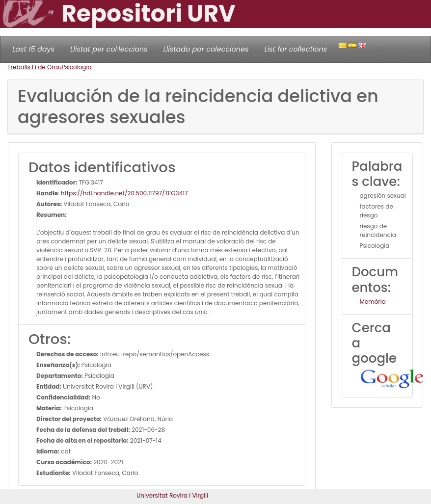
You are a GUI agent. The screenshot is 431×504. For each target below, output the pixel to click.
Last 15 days (33, 49)
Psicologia (77, 67)
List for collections (296, 49)
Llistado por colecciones (206, 49)
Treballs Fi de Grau (35, 67)
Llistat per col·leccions (109, 49)
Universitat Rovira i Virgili (172, 495)
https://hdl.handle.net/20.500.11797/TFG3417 (124, 193)
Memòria (373, 302)
